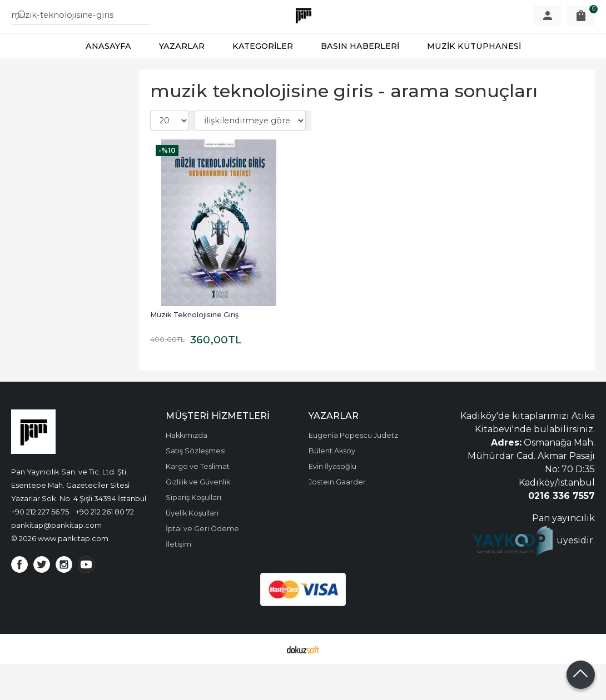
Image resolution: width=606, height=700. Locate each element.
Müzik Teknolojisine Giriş (194, 351)
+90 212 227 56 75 (40, 548)
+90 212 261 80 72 (105, 548)
